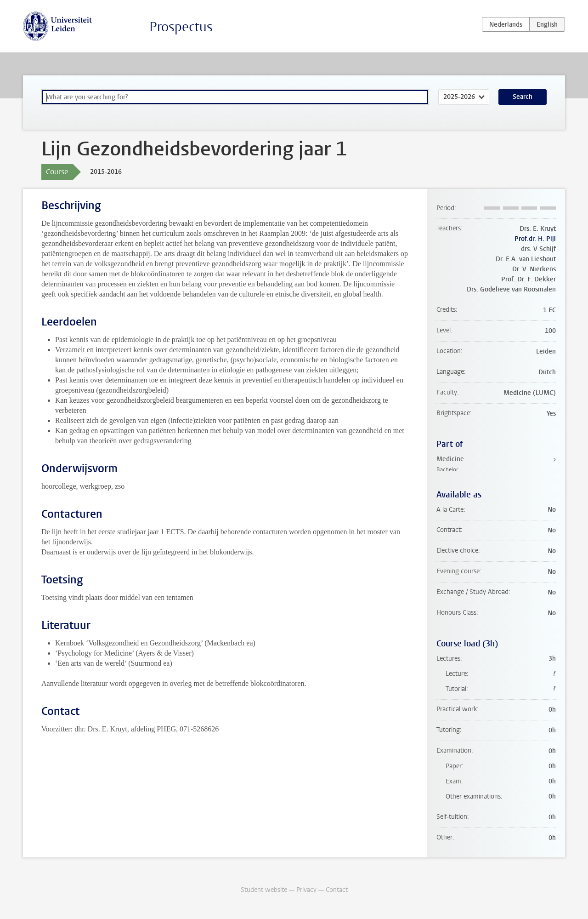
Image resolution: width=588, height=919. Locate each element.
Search (523, 97)
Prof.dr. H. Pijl (535, 239)
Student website (264, 890)
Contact (337, 890)
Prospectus (181, 27)
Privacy (306, 890)
